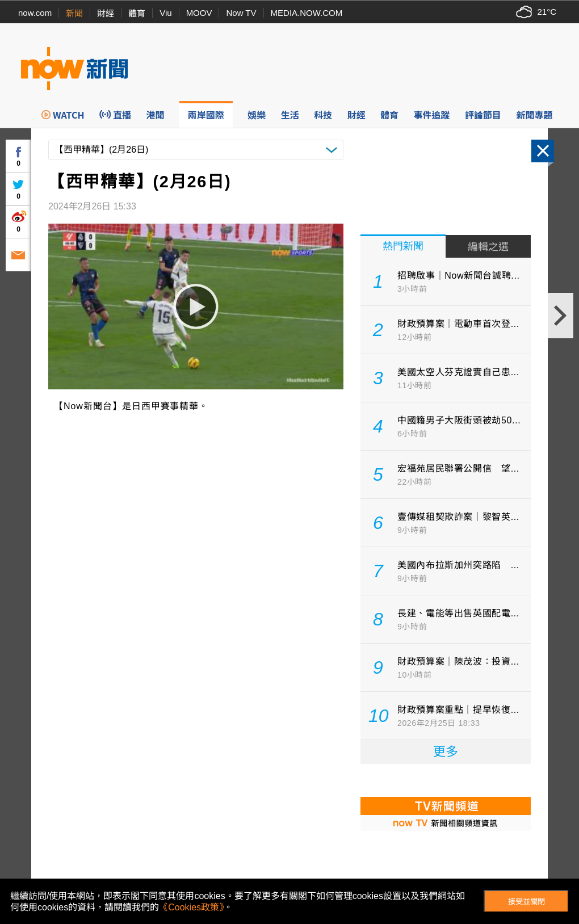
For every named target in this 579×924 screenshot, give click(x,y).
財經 (106, 13)
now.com (35, 13)
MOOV (199, 13)
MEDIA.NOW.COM (307, 13)
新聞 (74, 13)
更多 (446, 752)
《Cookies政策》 (191, 907)
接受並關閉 (526, 902)
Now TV (241, 13)
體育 (137, 13)
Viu (165, 13)
